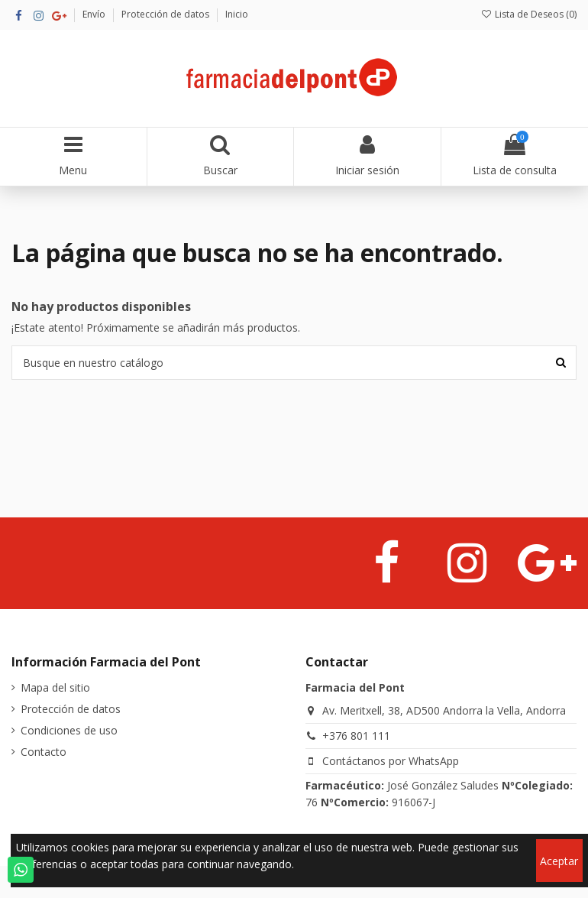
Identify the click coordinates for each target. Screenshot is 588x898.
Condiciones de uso (69, 730)
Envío (95, 14)
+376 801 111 (356, 736)
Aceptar (559, 861)
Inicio (237, 14)
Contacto (44, 752)
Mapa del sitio (55, 687)
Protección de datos (166, 14)
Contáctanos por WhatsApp (391, 761)
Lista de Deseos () (529, 14)
